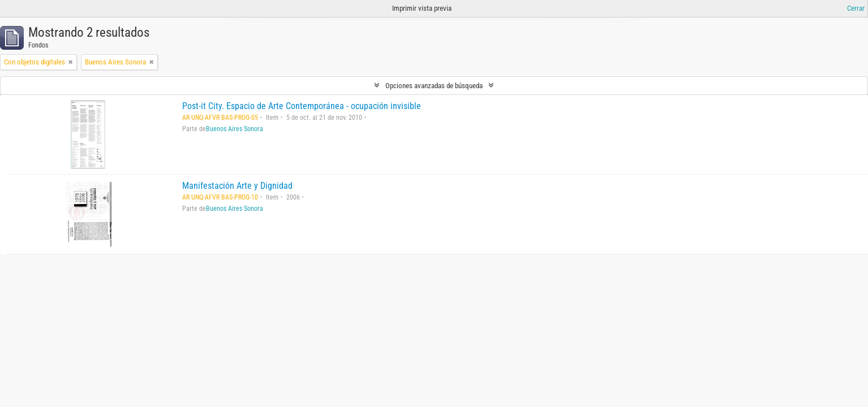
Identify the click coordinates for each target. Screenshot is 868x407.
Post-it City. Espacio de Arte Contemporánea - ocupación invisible (302, 106)
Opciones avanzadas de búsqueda (434, 86)
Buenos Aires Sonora (235, 129)
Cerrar (856, 8)
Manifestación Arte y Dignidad (237, 186)
